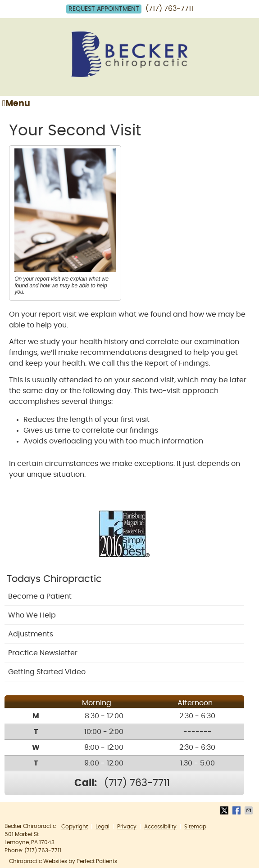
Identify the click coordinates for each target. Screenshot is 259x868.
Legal (102, 827)
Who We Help (32, 615)
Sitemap (195, 827)
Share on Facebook (237, 810)
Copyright (75, 827)
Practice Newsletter (43, 653)
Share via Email (250, 810)
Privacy (127, 827)
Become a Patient (40, 596)
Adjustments (31, 634)
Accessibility (160, 827)
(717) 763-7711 (169, 9)
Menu (16, 103)
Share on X (225, 810)
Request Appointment (104, 9)
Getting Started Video (47, 672)
